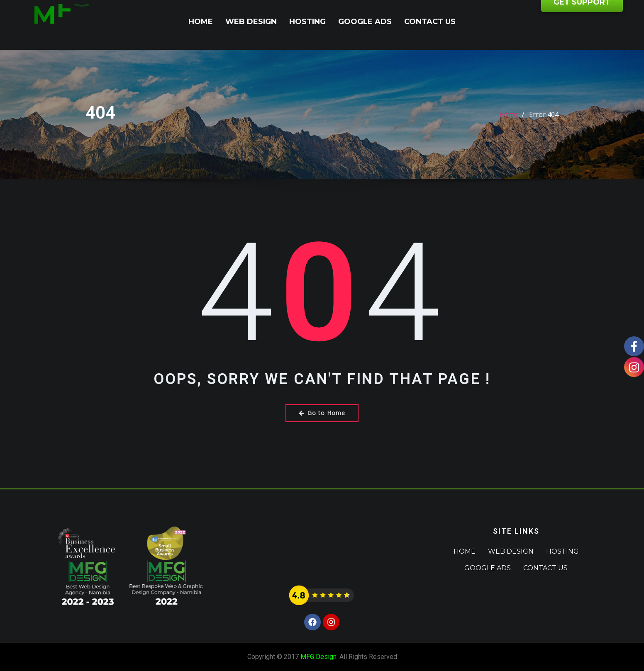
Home (201, 22)
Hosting (307, 22)
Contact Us (430, 22)
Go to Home (322, 413)
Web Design (251, 22)
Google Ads (365, 22)
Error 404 (544, 121)
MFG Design (318, 657)
